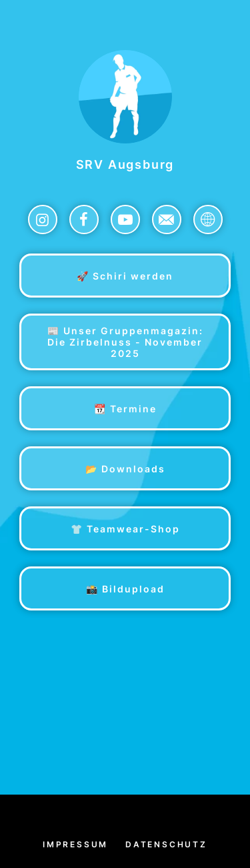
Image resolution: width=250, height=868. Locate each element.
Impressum (75, 844)
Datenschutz (166, 844)
